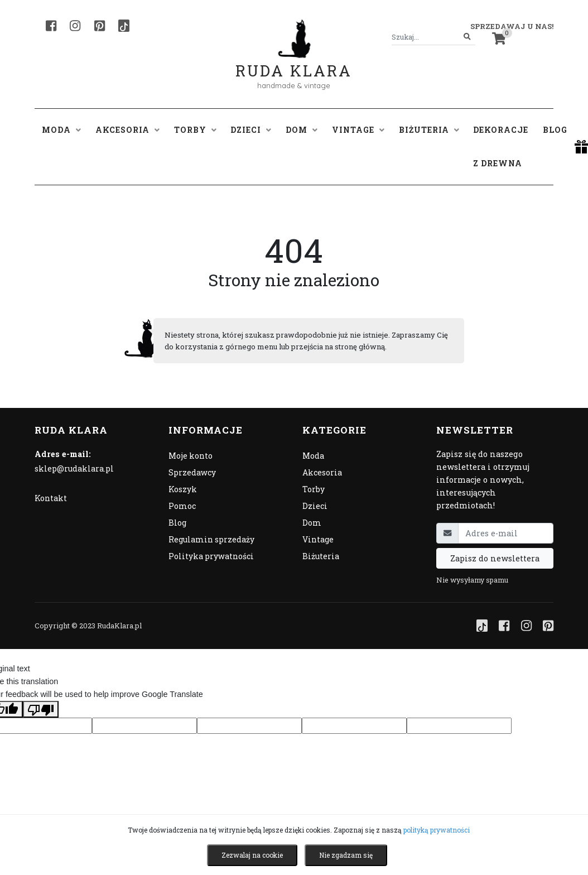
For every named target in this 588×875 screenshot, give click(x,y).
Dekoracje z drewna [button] (501, 146)
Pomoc (182, 506)
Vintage (318, 539)
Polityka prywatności (211, 556)
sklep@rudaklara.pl (74, 468)
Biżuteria (321, 556)
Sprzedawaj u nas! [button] (512, 26)
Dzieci (315, 506)
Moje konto (191, 456)
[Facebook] (51, 26)
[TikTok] (124, 26)
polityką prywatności (437, 830)
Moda (313, 456)
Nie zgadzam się (346, 855)
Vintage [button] (358, 130)
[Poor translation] (41, 709)
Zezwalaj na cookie (252, 855)
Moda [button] (61, 130)
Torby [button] (195, 130)
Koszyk (183, 489)
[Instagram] (75, 26)
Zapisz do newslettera (495, 558)
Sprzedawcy (192, 472)
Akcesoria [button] (127, 130)
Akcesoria (322, 472)
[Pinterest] (100, 26)
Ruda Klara (294, 62)
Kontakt (51, 498)
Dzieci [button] (251, 130)
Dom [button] (302, 130)
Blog (555, 130)
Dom (312, 523)
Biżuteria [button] (429, 130)
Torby (314, 489)
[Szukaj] (467, 37)
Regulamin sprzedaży (211, 539)
